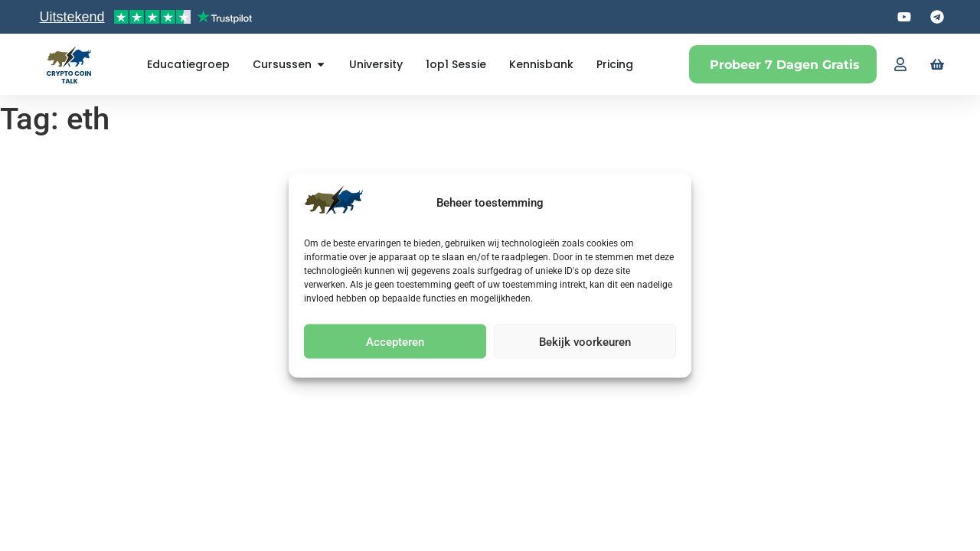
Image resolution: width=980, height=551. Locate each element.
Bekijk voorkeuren (585, 341)
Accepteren (395, 341)
